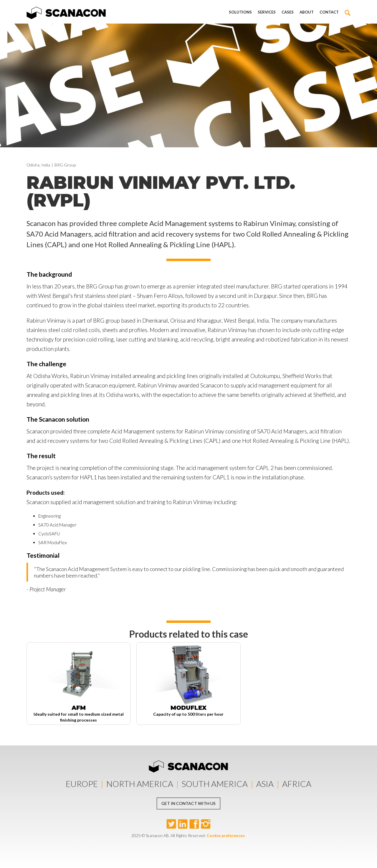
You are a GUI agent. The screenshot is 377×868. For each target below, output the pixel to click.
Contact (329, 12)
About (307, 12)
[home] (66, 12)
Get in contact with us (188, 803)
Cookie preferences (226, 835)
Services (267, 12)
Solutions (240, 12)
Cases (288, 12)
